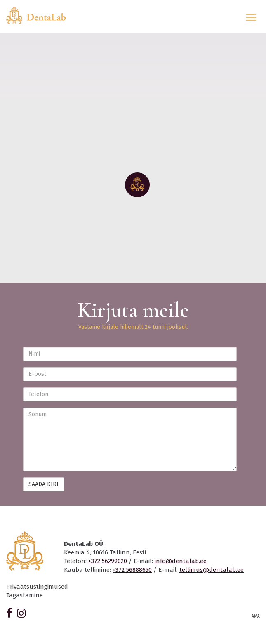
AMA (256, 616)
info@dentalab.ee (181, 561)
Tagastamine (25, 595)
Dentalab (41, 15)
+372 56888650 (132, 570)
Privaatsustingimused (37, 587)
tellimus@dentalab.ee (212, 570)
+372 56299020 (108, 561)
